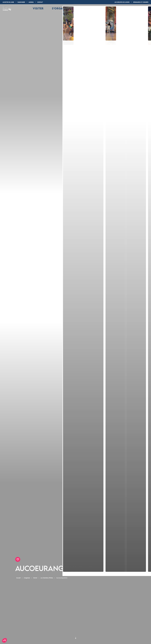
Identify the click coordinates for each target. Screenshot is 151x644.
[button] (4, 640)
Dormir (35, 578)
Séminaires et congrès (141, 2)
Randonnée (22, 2)
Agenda (31, 2)
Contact (40, 2)
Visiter (48, 11)
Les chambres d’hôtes (47, 578)
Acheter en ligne (8, 2)
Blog (98, 11)
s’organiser (65, 11)
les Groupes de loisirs (122, 2)
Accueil (18, 578)
